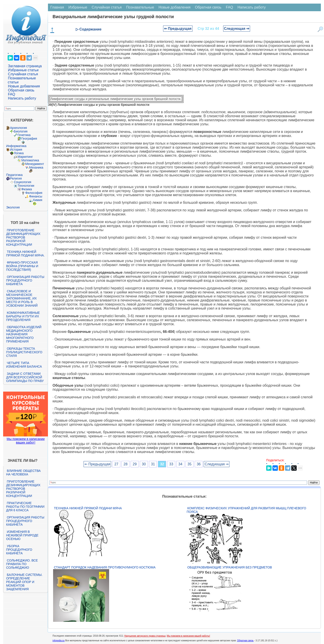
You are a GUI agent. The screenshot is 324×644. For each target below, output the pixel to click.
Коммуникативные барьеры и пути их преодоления (23, 316)
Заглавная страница (25, 66)
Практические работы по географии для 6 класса (25, 507)
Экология (13, 207)
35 (190, 464)
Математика (30, 160)
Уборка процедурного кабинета (19, 550)
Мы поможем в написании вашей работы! (188, 636)
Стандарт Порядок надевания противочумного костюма (105, 567)
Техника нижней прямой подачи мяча (88, 508)
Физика (27, 189)
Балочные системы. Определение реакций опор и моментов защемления (24, 582)
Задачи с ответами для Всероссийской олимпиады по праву (25, 377)
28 (125, 464)
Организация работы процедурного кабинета (25, 280)
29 (135, 464)
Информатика (16, 146)
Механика (36, 167)
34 (180, 464)
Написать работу (22, 98)
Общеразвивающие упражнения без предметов (230, 567)
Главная (57, 7)
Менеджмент (35, 164)
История (16, 150)
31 (153, 464)
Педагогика (14, 175)
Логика (19, 153)
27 (116, 464)
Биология (21, 131)
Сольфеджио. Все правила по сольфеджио (22, 564)
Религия (16, 178)
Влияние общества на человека (23, 473)
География (29, 139)
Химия (37, 200)
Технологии (26, 186)
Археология (18, 128)
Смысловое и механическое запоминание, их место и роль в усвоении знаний (22, 298)
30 (144, 464)
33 (171, 464)
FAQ (11, 94)
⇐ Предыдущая (178, 29)
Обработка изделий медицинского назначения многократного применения (24, 334)
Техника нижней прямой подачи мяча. (25, 254)
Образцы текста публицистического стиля (24, 352)
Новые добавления (24, 86)
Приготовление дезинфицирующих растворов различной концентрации (23, 237)
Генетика (24, 135)
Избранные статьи (23, 70)
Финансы (36, 196)
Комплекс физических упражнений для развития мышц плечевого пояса (246, 510)
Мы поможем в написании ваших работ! (26, 441)
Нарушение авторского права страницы (145, 636)
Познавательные (140, 7)
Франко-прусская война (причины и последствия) (22, 266)
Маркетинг (25, 157)
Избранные (78, 7)
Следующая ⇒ (237, 29)
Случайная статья (23, 74)
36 (199, 464)
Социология (22, 182)
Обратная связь (21, 90)
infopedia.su (58, 641)
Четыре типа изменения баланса (24, 365)
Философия (34, 193)
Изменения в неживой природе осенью (22, 535)
